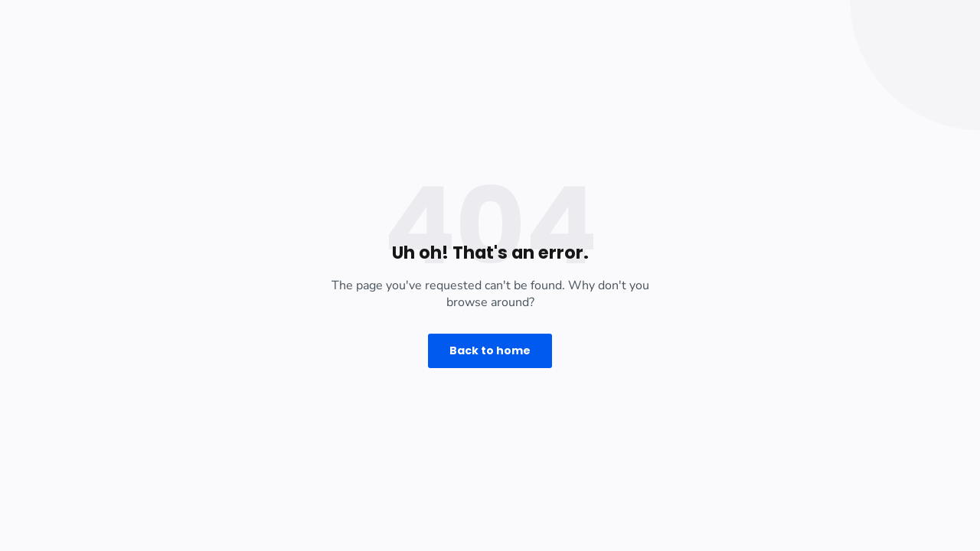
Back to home (490, 350)
